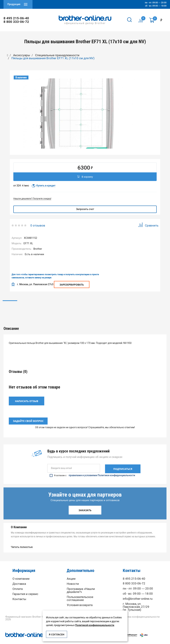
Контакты (19, 594)
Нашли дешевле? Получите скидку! (32, 198)
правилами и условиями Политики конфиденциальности (102, 471)
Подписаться (123, 464)
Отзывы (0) (85, 306)
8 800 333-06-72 (16, 22)
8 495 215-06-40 (16, 18)
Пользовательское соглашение (80, 594)
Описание (30, 306)
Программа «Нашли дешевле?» (81, 585)
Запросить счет (85, 209)
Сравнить (148, 225)
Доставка (19, 579)
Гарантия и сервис (25, 589)
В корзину (85, 177)
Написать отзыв (27, 397)
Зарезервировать (72, 285)
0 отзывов (38, 225)
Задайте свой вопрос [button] (28, 417)
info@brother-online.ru (138, 594)
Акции (71, 574)
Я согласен (57, 634)
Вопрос (140, 306)
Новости (73, 579)
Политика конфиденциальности (139, 612)
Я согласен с (92, 471)
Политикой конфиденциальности (95, 625)
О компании (21, 574)
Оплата (18, 584)
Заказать (85, 505)
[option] (80, 114)
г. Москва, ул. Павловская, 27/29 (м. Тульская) (136, 602)
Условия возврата (80, 600)
